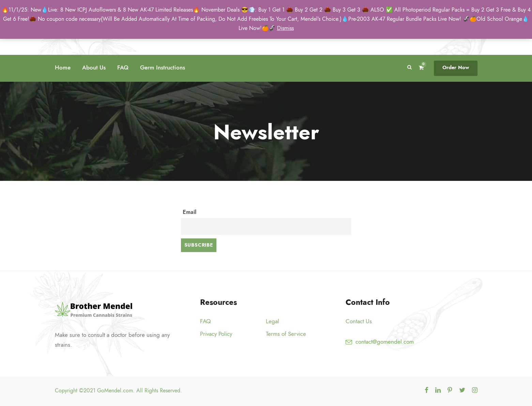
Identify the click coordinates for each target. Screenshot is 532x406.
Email (189, 212)
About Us (94, 67)
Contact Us (359, 321)
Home (63, 67)
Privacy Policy (216, 334)
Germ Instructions (163, 67)
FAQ (123, 67)
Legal (272, 321)
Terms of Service (286, 334)
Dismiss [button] (285, 28)
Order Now (456, 67)
